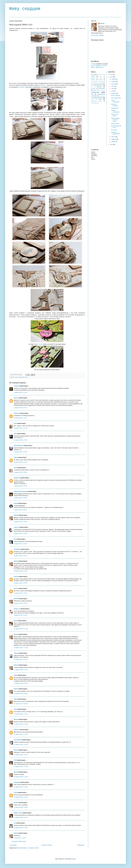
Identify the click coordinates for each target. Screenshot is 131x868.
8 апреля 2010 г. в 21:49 (21, 428)
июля (113, 86)
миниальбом (21, 377)
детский (93, 81)
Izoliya (16, 503)
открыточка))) (115, 124)
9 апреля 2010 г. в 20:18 (21, 583)
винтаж (101, 80)
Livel (15, 434)
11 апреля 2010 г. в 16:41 (21, 670)
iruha (15, 423)
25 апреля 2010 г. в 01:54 (21, 828)
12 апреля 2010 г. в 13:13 (21, 734)
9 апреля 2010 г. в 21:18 (21, 615)
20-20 (101, 76)
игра (98, 83)
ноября (114, 79)
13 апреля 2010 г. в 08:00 (21, 807)
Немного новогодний (115, 111)
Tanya (16, 792)
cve (15, 823)
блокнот (93, 80)
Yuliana (16, 653)
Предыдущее (81, 845)
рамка (92, 99)
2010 (111, 77)
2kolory (16, 398)
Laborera (16, 527)
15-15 (16, 377)
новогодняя (102, 88)
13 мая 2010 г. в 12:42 (20, 838)
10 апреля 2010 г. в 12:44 (21, 629)
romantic (16, 386)
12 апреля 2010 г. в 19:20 (21, 777)
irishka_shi (17, 609)
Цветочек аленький (114, 105)
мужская (99, 87)
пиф (26, 377)
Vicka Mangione (18, 446)
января (113, 142)
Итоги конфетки (115, 96)
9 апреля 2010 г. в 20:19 (21, 593)
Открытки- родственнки (115, 133)
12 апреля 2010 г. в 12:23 (21, 724)
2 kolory (93, 64)
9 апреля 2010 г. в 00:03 (21, 486)
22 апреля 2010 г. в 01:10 (21, 817)
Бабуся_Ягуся (18, 813)
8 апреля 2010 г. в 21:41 (21, 408)
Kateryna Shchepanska (21, 491)
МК (92, 87)
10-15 (93, 74)
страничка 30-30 (96, 101)
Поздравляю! (115, 108)
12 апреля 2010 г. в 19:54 (21, 797)
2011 (111, 75)
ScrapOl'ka (17, 549)
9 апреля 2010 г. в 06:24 (21, 510)
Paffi (15, 760)
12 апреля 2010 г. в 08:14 (21, 683)
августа (114, 84)
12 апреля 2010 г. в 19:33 (21, 787)
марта (113, 137)
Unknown (17, 413)
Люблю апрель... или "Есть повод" (116, 120)
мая (113, 91)
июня (113, 89)
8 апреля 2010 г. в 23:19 (21, 462)
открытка (95, 92)
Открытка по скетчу (115, 115)
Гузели (40, 344)
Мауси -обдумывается (97, 67)
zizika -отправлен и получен (99, 65)
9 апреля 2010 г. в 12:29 (21, 556)
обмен (95, 90)
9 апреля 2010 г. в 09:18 (21, 544)
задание (93, 83)
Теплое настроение (115, 101)
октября (114, 81)
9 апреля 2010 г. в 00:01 (21, 472)
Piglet (16, 699)
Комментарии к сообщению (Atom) (29, 848)
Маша (16, 621)
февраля (114, 139)
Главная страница (47, 845)
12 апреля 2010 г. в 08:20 (21, 694)
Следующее (13, 845)
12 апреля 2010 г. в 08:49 (21, 704)
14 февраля (100, 74)
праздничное (102, 96)
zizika (15, 675)
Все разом (114, 130)
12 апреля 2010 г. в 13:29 (21, 744)
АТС (101, 78)
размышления (98, 98)
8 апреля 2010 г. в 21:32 (21, 392)
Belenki (16, 515)
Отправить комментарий (19, 841)
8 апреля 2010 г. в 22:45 (21, 452)
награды (93, 88)
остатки (101, 90)
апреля (114, 93)
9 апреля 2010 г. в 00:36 (21, 498)
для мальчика (100, 81)
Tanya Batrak (18, 740)
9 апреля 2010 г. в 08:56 (21, 534)
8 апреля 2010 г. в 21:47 (21, 418)
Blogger (74, 859)
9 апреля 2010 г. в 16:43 (21, 571)
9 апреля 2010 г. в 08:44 (21, 522)
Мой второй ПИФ (116, 98)
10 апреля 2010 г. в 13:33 (21, 648)
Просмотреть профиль (98, 35)
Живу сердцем (25, 9)
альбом (93, 78)
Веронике (43, 85)
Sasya (16, 457)
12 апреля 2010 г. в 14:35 (21, 755)
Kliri (15, 539)
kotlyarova (17, 478)
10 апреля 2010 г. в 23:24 (21, 660)
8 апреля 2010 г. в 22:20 (21, 440)
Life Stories (21, 87)
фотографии (94, 103)
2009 (111, 145)
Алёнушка (17, 782)
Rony (15, 468)
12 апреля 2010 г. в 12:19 (21, 714)
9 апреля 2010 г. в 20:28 (21, 603)
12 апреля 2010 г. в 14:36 (21, 767)
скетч (100, 99)
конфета (103, 83)
